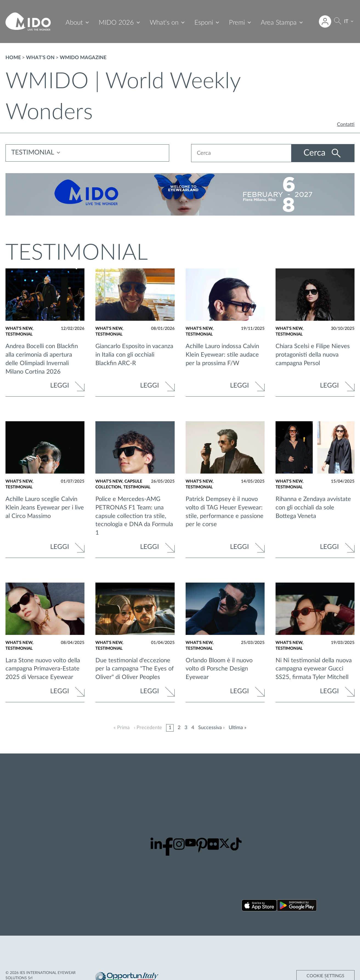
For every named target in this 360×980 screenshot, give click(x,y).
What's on (164, 23)
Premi (237, 23)
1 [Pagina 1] (170, 728)
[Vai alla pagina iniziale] (28, 22)
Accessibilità (344, 820)
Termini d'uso (339, 810)
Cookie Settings (325, 955)
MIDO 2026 (116, 23)
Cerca (314, 153)
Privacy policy (339, 782)
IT (346, 22)
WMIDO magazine (83, 58)
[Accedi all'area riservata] (325, 22)
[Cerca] (338, 22)
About (74, 23)
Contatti (346, 125)
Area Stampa (279, 23)
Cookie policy (338, 796)
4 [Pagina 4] (193, 728)
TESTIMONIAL (33, 153)
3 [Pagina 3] (186, 728)
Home (13, 58)
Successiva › (211, 728)
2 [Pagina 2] (179, 728)
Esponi (204, 23)
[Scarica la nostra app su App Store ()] (259, 907)
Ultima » (238, 728)
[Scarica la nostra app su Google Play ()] (297, 907)
